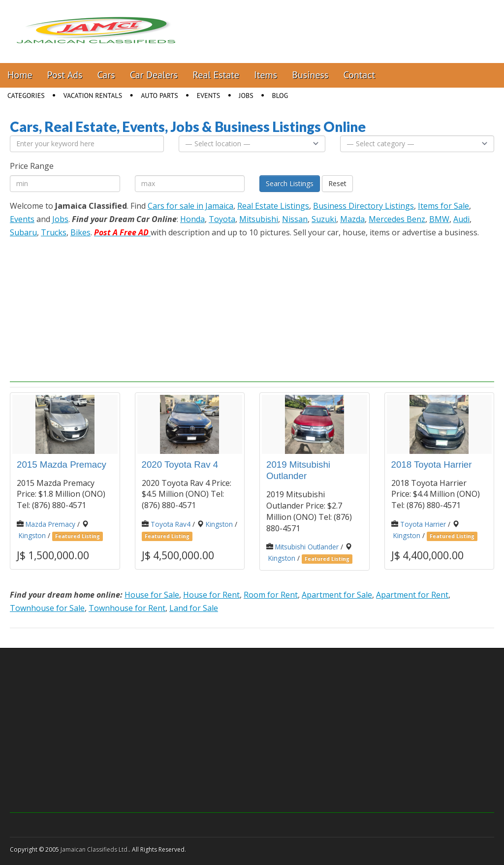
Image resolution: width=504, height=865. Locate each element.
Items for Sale (443, 206)
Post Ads (65, 75)
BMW (439, 219)
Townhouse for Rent (127, 608)
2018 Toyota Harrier (432, 465)
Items (266, 75)
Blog (280, 96)
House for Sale (152, 595)
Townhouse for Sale (47, 608)
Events (209, 96)
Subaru (23, 232)
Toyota (222, 219)
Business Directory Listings (363, 206)
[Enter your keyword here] (87, 144)
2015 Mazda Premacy (62, 465)
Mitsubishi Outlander (307, 547)
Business (310, 75)
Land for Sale (194, 608)
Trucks (54, 232)
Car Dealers (154, 75)
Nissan (295, 219)
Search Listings (290, 183)
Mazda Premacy (50, 524)
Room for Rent (271, 595)
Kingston (32, 535)
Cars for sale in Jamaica (190, 206)
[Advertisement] (252, 313)
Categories (26, 96)
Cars (106, 75)
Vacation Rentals (93, 96)
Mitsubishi (259, 219)
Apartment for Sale (337, 595)
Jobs (246, 96)
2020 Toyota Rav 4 (180, 465)
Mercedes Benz (397, 219)
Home (20, 75)
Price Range (32, 166)
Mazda (352, 219)
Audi (461, 219)
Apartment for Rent (412, 595)
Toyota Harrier (423, 524)
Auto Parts (159, 96)
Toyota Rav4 (171, 524)
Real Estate (216, 75)
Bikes (80, 232)
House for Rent (211, 595)
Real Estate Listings (273, 206)
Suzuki (324, 219)
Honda (192, 219)
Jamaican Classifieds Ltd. (95, 849)
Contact (359, 75)
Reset (337, 183)
